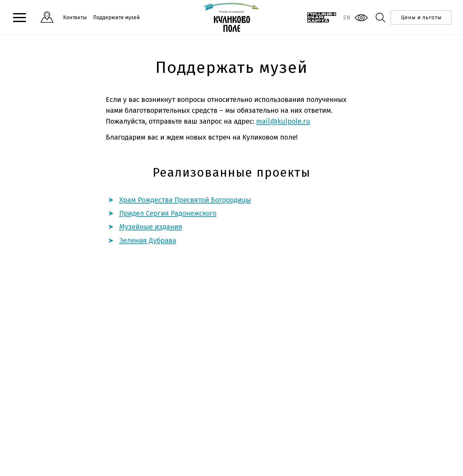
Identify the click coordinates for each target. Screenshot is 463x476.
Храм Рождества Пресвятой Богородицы (185, 200)
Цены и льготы (421, 17)
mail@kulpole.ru (283, 121)
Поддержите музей (116, 17)
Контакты (75, 17)
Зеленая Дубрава (148, 240)
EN (347, 18)
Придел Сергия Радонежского (168, 213)
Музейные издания (151, 227)
